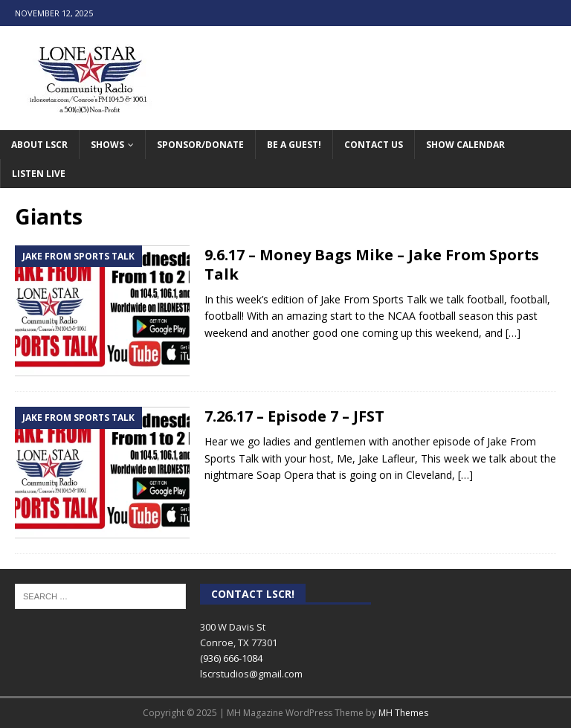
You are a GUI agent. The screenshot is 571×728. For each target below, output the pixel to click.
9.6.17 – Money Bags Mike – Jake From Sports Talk (372, 264)
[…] (513, 333)
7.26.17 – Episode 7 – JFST (294, 416)
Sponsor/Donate (200, 145)
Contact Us (374, 145)
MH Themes (403, 713)
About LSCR (39, 145)
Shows (107, 145)
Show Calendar (465, 145)
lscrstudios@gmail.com (251, 674)
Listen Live (39, 174)
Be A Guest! (294, 145)
